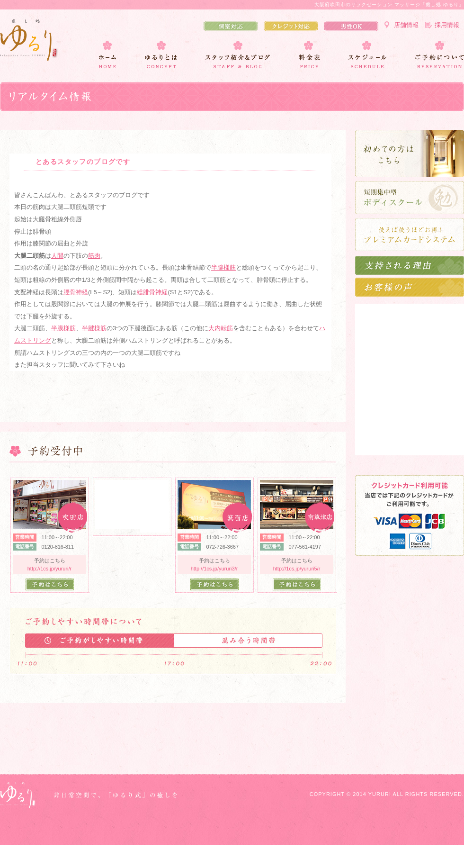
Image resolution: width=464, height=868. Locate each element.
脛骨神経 (76, 292)
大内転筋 (221, 328)
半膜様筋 (63, 328)
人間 (57, 256)
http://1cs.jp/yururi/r (50, 569)
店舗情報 (406, 25)
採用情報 (447, 25)
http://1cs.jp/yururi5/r (297, 569)
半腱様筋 (223, 267)
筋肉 (94, 256)
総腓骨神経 (152, 292)
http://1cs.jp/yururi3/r (214, 569)
